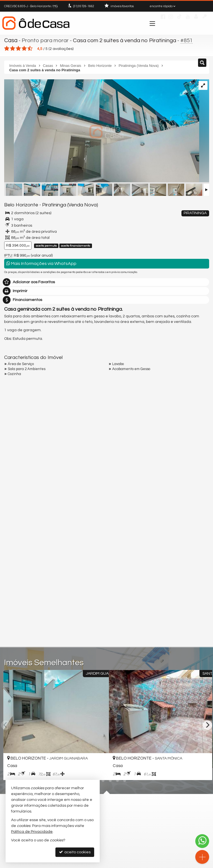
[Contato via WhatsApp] (202, 841)
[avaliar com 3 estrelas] (18, 48)
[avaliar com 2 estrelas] (13, 48)
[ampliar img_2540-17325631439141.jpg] (102, 131)
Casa (11, 40)
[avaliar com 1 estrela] (7, 48)
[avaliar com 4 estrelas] (24, 48)
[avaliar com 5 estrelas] (30, 48)
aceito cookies (75, 852)
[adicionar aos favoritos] (99, 771)
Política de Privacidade (32, 832)
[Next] (207, 725)
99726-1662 (84, 6)
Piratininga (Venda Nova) (66, 205)
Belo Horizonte (20, 205)
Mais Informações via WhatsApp (41, 263)
